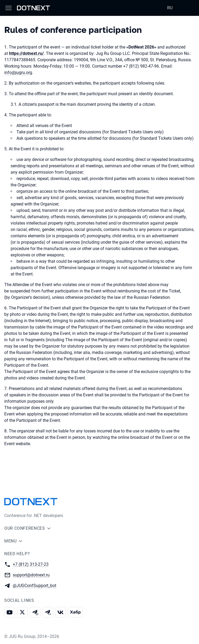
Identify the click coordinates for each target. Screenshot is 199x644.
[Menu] (8, 8)
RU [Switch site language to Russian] (170, 8)
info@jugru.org (18, 73)
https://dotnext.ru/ (26, 53)
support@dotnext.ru (31, 575)
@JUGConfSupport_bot (34, 585)
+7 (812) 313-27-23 (31, 564)
